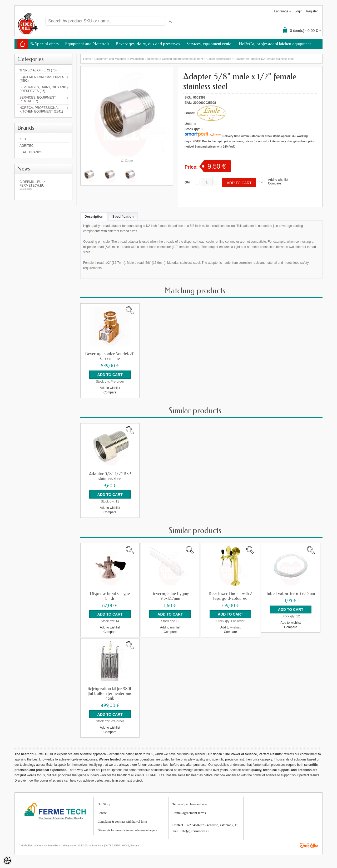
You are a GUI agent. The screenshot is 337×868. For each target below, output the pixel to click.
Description (94, 216)
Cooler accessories (219, 59)
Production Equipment (144, 59)
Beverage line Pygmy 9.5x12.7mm (170, 594)
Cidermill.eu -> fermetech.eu (43, 185)
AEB (23, 139)
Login (298, 11)
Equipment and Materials (87, 44)
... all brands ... (33, 152)
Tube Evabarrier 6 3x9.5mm (291, 592)
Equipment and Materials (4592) (42, 79)
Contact (103, 810)
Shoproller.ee (309, 842)
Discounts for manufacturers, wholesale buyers (127, 827)
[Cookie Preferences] (7, 861)
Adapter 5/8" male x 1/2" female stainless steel (264, 59)
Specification (123, 216)
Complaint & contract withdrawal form (122, 819)
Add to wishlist (278, 180)
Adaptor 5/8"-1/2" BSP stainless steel (110, 475)
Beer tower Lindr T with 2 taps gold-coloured (230, 594)
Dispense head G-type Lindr (110, 594)
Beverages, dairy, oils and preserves (148, 44)
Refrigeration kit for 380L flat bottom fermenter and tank (110, 691)
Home (87, 59)
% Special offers (44, 44)
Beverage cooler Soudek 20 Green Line (110, 356)
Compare (274, 183)
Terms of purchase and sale (190, 801)
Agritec (26, 146)
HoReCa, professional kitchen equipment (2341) (41, 110)
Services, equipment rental (209, 44)
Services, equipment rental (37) (38, 99)
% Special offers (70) (38, 70)
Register (312, 11)
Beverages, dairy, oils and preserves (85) (43, 89)
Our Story (104, 801)
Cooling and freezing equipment (182, 59)
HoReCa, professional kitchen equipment (275, 44)
